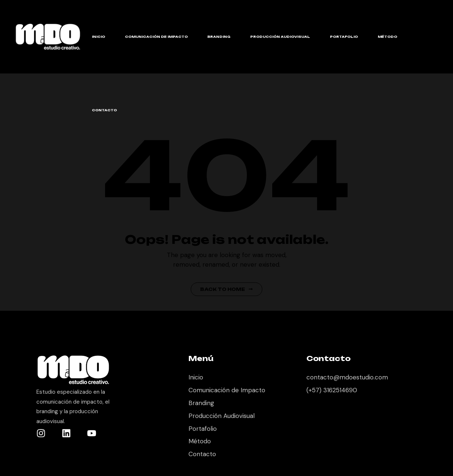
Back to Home (226, 289)
